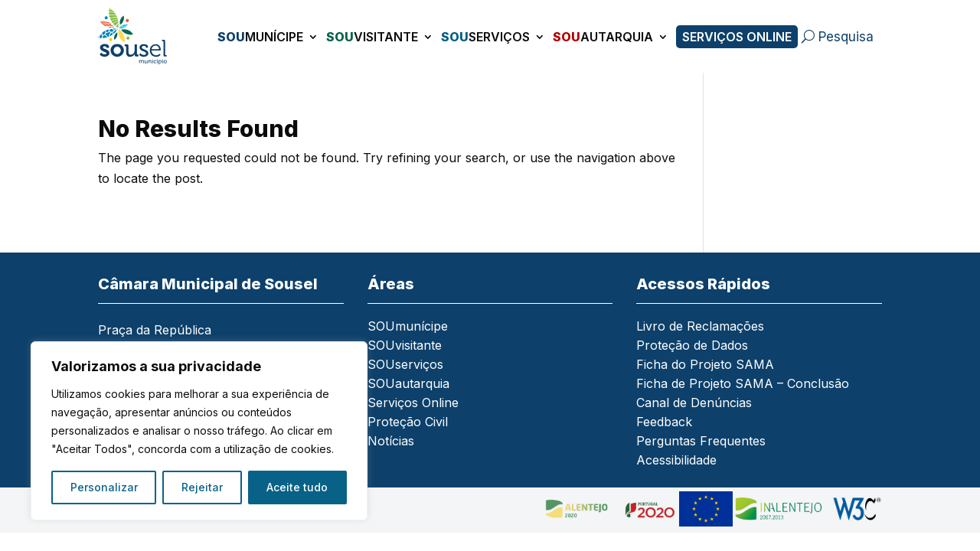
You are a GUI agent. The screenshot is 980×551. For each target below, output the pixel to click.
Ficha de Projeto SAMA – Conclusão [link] (743, 385)
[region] (199, 431)
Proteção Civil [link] (408, 423)
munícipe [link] (260, 37)
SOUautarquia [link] (408, 385)
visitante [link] (372, 37)
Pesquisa (846, 37)
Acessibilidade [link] (676, 461)
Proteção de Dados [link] (692, 346)
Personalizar (104, 487)
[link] (137, 36)
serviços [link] (485, 37)
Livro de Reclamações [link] (700, 327)
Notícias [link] (391, 442)
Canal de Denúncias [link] (694, 404)
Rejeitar (202, 487)
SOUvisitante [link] (405, 346)
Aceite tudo (297, 487)
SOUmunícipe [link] (408, 327)
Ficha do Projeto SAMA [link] (705, 365)
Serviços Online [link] (737, 37)
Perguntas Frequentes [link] (701, 442)
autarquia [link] (603, 37)
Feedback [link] (664, 423)
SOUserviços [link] (405, 365)
